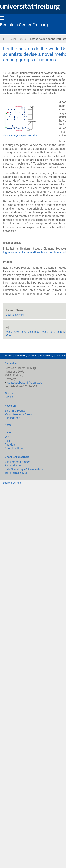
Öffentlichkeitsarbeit (17, 457)
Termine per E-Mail (16, 473)
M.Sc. (8, 437)
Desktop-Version (12, 483)
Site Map (8, 356)
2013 (23, 39)
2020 (45, 332)
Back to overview (15, 315)
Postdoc (10, 445)
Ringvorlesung (13, 465)
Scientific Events (15, 411)
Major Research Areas (18, 414)
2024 (16, 332)
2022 (31, 332)
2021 (38, 332)
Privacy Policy (46, 356)
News (13, 39)
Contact (33, 356)
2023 (24, 332)
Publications (12, 418)
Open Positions (14, 448)
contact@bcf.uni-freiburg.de (25, 383)
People (9, 397)
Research (10, 406)
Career (9, 432)
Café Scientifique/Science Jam (24, 469)
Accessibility (21, 356)
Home (4, 39)
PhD (7, 441)
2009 (9, 335)
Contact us (11, 363)
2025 (9, 332)
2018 (60, 332)
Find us (9, 394)
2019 (52, 332)
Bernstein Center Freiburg (24, 25)
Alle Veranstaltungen (17, 462)
